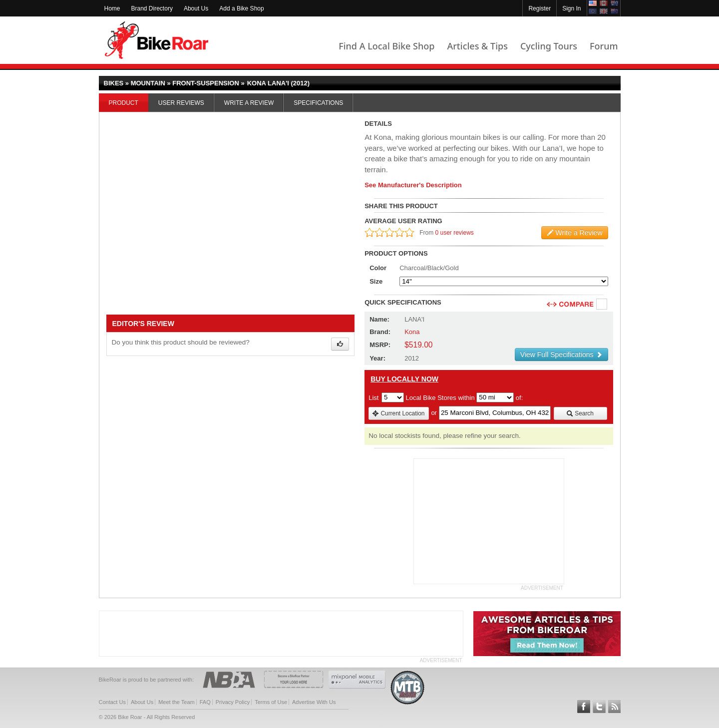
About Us (196, 8)
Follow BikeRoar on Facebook (584, 707)
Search (580, 413)
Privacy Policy (233, 702)
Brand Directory (152, 8)
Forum (604, 46)
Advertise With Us (314, 702)
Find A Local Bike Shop (386, 46)
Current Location (398, 413)
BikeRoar (157, 40)
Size (376, 281)
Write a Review (249, 103)
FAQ (205, 702)
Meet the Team (177, 702)
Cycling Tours (549, 46)
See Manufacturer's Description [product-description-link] (413, 185)
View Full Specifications (561, 355)
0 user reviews (455, 233)
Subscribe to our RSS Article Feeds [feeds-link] (615, 707)
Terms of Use (271, 702)
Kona (412, 332)
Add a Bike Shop (241, 8)
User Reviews (181, 103)
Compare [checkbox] (602, 305)
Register (539, 8)
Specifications (318, 103)
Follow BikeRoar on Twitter (599, 707)
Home (112, 8)
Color (378, 268)
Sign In (571, 8)
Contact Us (112, 702)
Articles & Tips (477, 46)
